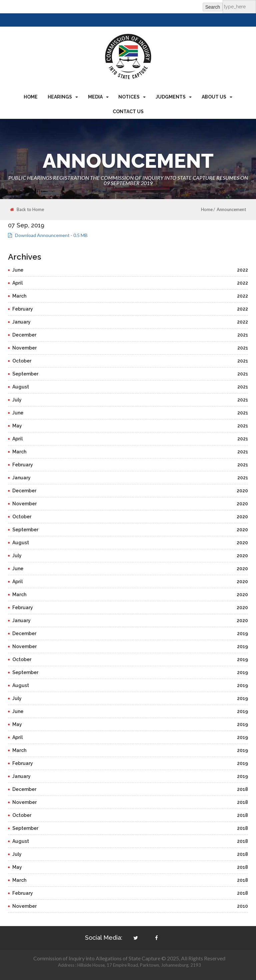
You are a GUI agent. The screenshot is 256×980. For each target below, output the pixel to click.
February (130, 309)
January (130, 322)
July (130, 400)
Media (98, 97)
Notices (132, 97)
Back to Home (27, 210)
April (130, 283)
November (130, 348)
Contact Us (128, 112)
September (130, 374)
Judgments (174, 97)
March (130, 296)
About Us (217, 97)
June (130, 270)
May (130, 426)
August (130, 387)
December (130, 335)
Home (31, 97)
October (130, 361)
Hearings (63, 97)
